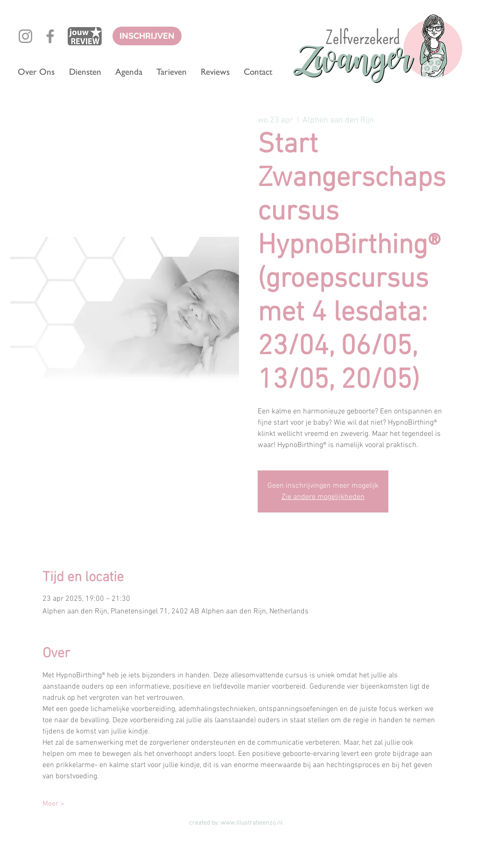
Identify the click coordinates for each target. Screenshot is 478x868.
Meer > (53, 804)
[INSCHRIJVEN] (147, 36)
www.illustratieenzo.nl (252, 823)
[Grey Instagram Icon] (25, 36)
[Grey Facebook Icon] (50, 36)
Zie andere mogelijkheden (323, 497)
